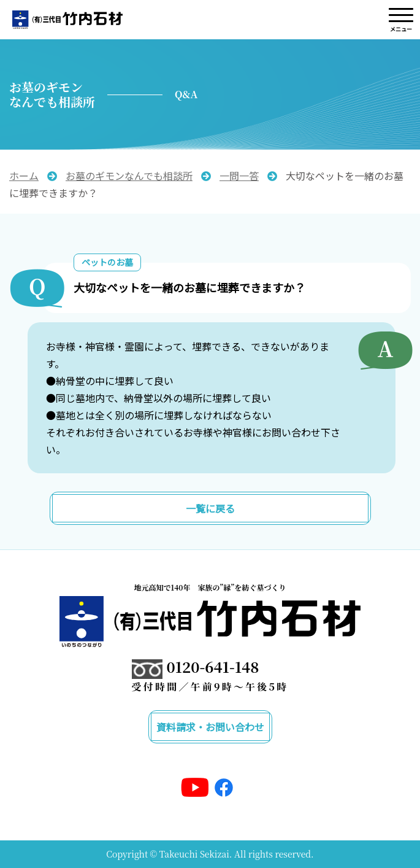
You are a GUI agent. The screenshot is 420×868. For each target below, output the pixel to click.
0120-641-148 (213, 666)
